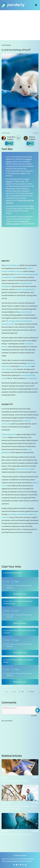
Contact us (13, 859)
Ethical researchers (9, 434)
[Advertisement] (20, 25)
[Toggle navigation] (36, 5)
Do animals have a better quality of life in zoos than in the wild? (19, 808)
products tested (25, 312)
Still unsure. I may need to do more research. (19, 587)
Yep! (8, 581)
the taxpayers (32, 378)
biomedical (26, 421)
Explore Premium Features (22, 861)
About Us (5, 859)
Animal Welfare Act (12, 265)
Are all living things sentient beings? (16, 834)
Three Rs (5, 437)
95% (32, 206)
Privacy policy (7, 861)
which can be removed (24, 469)
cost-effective (7, 369)
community (6, 424)
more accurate (25, 366)
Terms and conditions (26, 859)
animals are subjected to (25, 289)
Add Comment (20, 594)
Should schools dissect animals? (15, 781)
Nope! (17, 581)
